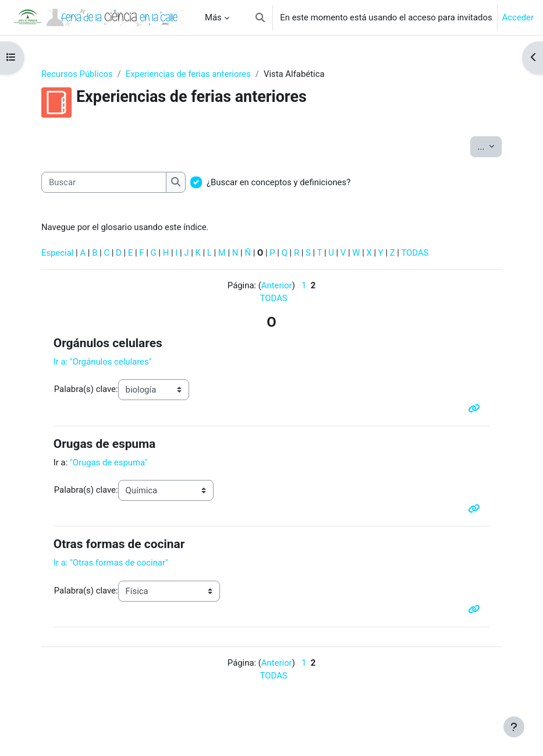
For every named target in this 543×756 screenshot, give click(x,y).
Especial (57, 253)
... (490, 146)
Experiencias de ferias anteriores (188, 74)
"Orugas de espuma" (109, 462)
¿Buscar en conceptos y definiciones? (278, 182)
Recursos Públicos (77, 74)
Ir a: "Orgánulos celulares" (103, 362)
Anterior (277, 285)
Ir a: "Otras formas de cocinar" (111, 563)
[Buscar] (104, 182)
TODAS (415, 253)
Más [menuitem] (213, 17)
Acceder (518, 17)
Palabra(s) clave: (86, 389)
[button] (260, 17)
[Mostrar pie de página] (514, 727)
